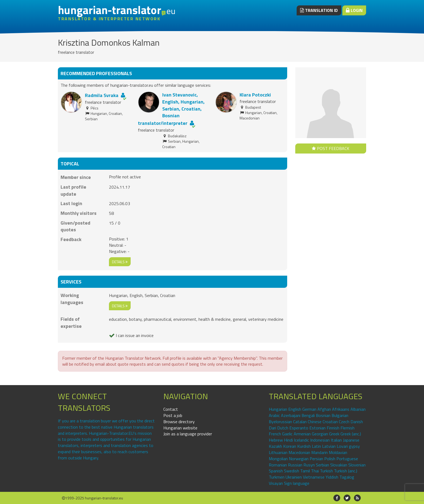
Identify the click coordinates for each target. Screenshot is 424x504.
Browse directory (179, 422)
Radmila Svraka (102, 95)
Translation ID (319, 10)
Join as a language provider (188, 434)
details (120, 262)
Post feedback (331, 148)
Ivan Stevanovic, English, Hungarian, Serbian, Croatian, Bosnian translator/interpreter (171, 109)
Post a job (173, 415)
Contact (171, 409)
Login (354, 10)
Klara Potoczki (255, 95)
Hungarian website (180, 428)
